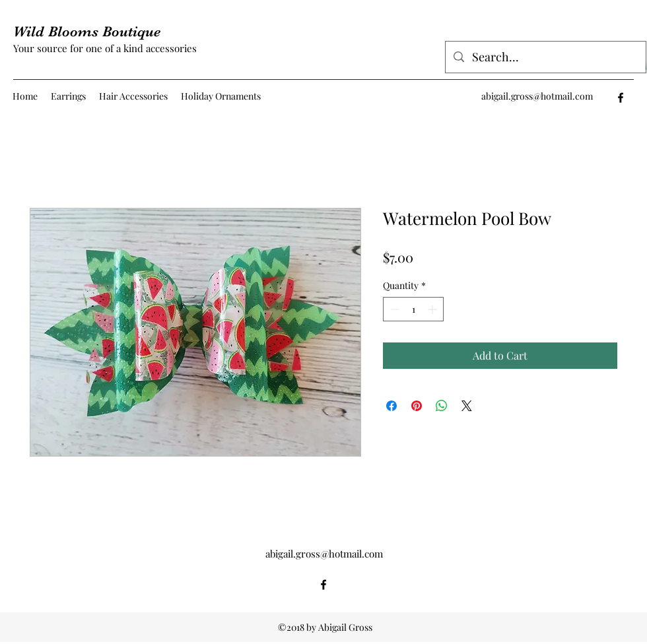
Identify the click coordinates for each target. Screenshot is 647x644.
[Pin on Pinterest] (417, 406)
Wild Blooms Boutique (87, 31)
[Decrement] (393, 309)
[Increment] (433, 309)
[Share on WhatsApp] (442, 406)
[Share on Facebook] (392, 406)
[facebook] (621, 98)
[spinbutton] (413, 309)
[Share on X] (467, 406)
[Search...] (545, 57)
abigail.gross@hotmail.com (537, 96)
